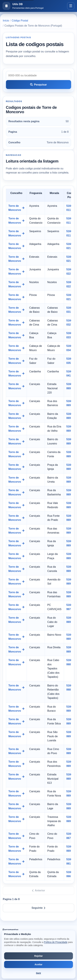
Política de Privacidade (56, 942)
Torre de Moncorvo (16, 208)
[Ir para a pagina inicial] (23, 6)
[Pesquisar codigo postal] (39, 76)
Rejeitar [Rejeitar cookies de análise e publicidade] (38, 956)
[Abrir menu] (71, 6)
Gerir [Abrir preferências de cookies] (39, 973)
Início (6, 21)
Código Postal (20, 21)
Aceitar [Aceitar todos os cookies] (38, 964)
